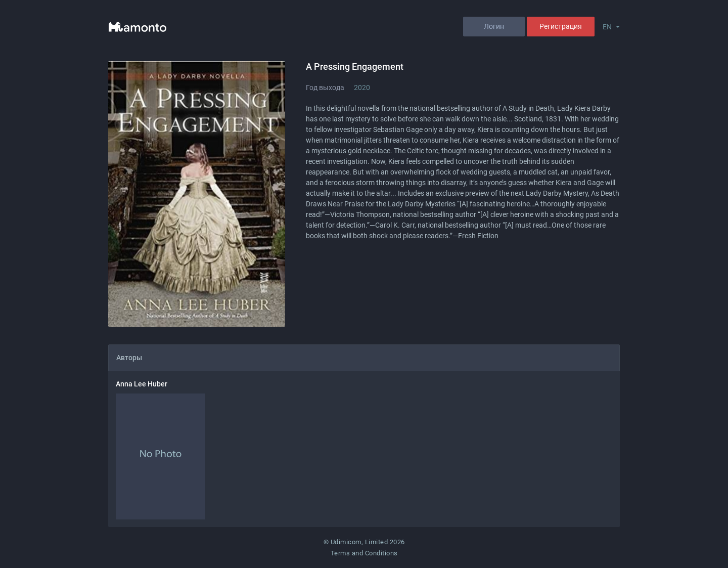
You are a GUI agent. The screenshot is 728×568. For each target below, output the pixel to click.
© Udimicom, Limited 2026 (364, 542)
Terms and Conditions (364, 553)
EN (607, 27)
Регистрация (561, 26)
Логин (494, 26)
